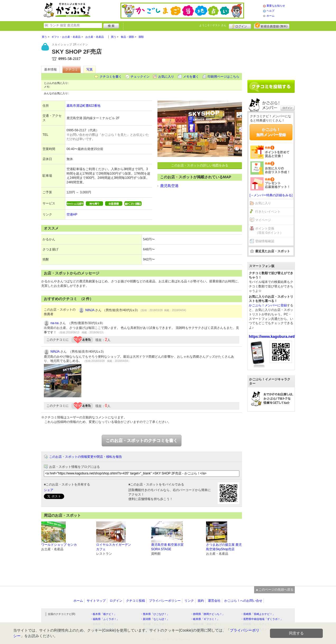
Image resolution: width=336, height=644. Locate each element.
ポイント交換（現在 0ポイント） (269, 231)
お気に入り (166, 77)
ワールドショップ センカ (59, 545)
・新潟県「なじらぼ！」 (155, 619)
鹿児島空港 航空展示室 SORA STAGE (167, 547)
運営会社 (214, 601)
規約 (201, 601)
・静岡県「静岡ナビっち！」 (208, 614)
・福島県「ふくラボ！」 (105, 619)
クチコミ (72, 69)
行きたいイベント (268, 212)
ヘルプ (270, 11)
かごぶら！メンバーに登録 (268, 305)
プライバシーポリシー (165, 601)
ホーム (270, 16)
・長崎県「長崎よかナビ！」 (258, 614)
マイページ (263, 220)
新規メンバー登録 (272, 26)
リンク (189, 601)
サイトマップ (96, 601)
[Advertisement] (271, 53)
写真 (90, 69)
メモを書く (191, 77)
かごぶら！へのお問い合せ (243, 601)
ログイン (240, 26)
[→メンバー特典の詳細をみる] (271, 195)
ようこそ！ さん (213, 25)
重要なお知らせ (276, 6)
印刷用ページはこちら (223, 77)
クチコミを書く (111, 77)
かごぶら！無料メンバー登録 (271, 132)
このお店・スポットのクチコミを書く (142, 440)
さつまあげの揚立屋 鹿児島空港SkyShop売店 (224, 547)
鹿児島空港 (169, 186)
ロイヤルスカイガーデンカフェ (114, 547)
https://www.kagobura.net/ (272, 337)
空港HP (72, 214)
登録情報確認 (265, 241)
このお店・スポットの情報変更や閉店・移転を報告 (86, 457)
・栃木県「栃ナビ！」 (103, 614)
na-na (55, 323)
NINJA (90, 310)
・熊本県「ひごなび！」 (155, 614)
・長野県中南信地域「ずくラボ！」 (262, 619)
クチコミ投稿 (136, 601)
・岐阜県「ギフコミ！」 (205, 619)
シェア (49, 490)
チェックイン (140, 77)
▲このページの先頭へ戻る (274, 590)
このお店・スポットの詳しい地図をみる (200, 165)
